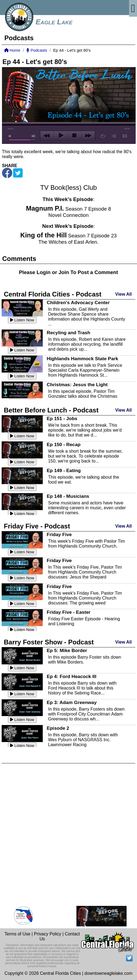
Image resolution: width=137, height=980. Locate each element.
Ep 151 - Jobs (62, 418)
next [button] (88, 136)
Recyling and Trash (68, 333)
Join (64, 272)
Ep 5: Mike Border (67, 650)
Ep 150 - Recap (63, 444)
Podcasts (37, 50)
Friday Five (59, 534)
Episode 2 (58, 728)
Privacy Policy (48, 934)
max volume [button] (34, 136)
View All (124, 294)
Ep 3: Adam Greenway (72, 702)
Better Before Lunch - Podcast (51, 410)
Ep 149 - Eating (64, 470)
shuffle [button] (114, 136)
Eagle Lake (54, 22)
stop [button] (74, 136)
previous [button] (47, 136)
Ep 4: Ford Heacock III (71, 676)
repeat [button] (103, 136)
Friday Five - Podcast (37, 526)
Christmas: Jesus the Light (77, 385)
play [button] (61, 136)
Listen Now (22, 320)
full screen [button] (125, 136)
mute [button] (11, 136)
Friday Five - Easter (68, 612)
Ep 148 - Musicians (68, 496)
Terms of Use (17, 934)
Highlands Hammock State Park (82, 359)
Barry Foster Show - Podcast (49, 642)
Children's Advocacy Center (78, 303)
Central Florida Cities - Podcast (53, 294)
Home (12, 50)
